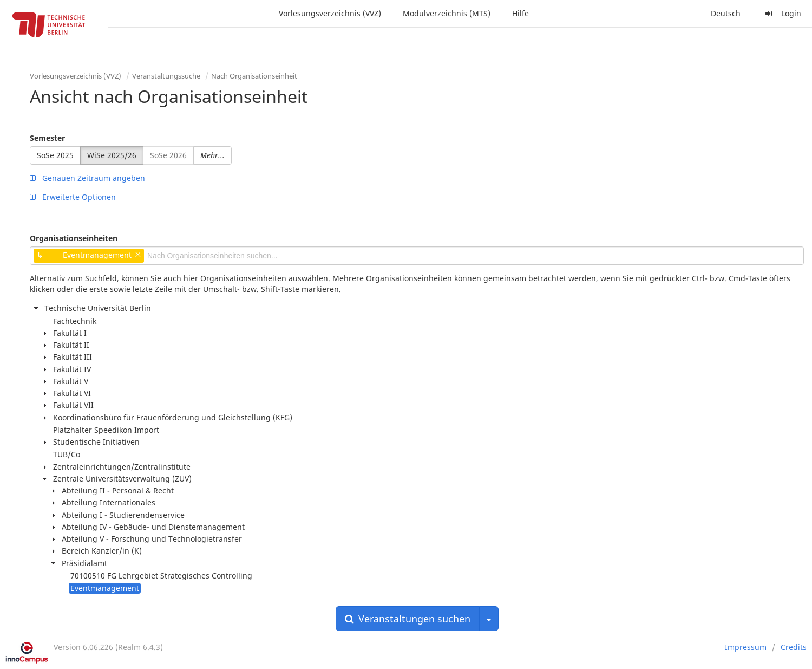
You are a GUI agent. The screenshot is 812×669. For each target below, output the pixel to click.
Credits (794, 647)
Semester (47, 138)
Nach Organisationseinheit (254, 76)
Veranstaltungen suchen (408, 619)
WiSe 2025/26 (112, 155)
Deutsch (726, 13)
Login (782, 13)
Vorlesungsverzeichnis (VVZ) (330, 13)
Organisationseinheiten (74, 238)
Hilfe (520, 13)
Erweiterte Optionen (73, 197)
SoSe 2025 (55, 155)
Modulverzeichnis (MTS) (447, 13)
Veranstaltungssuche (166, 76)
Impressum (746, 647)
